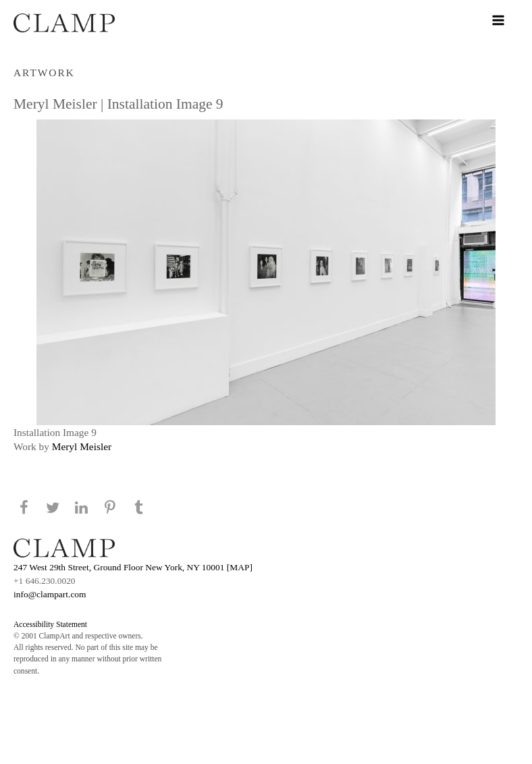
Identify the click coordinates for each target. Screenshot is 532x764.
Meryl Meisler (82, 446)
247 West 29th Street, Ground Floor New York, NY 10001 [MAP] (133, 567)
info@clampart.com (50, 594)
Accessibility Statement (50, 624)
